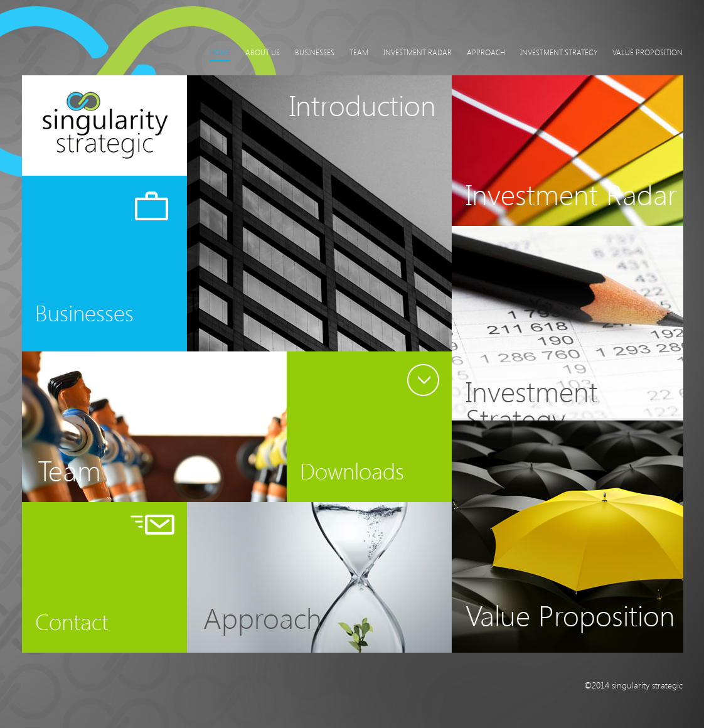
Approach (486, 52)
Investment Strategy (559, 52)
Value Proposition (648, 52)
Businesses (315, 52)
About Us (263, 52)
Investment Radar (418, 52)
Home (220, 52)
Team (359, 52)
